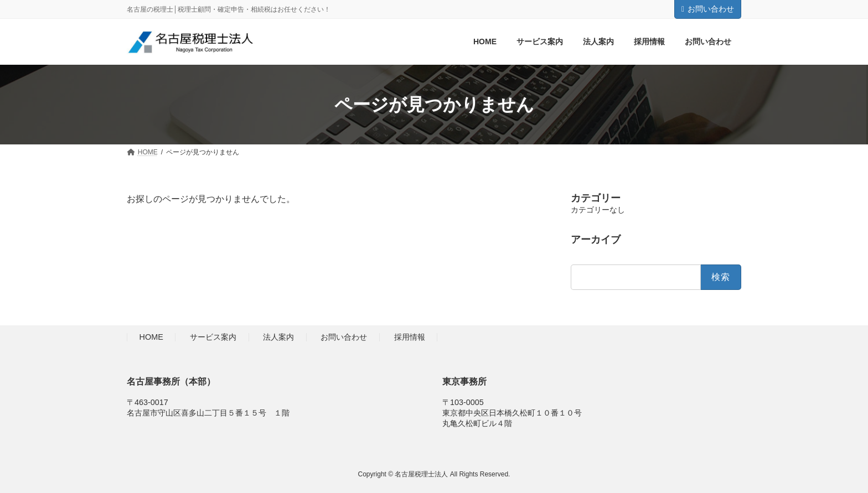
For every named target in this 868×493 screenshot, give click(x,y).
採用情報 (410, 338)
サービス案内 (213, 338)
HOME (151, 338)
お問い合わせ (708, 9)
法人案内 (278, 338)
